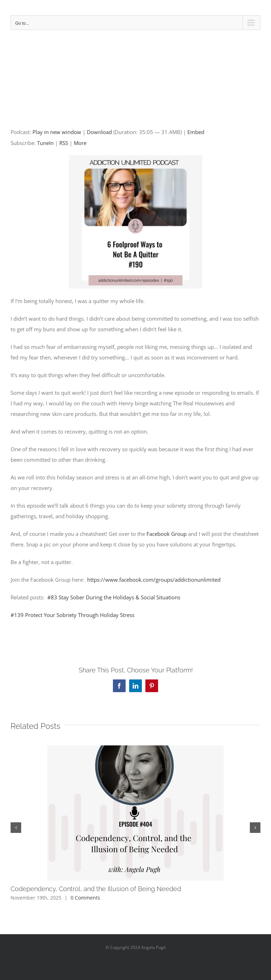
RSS (64, 143)
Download (99, 132)
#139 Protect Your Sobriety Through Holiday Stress (73, 615)
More (80, 143)
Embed (196, 132)
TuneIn (45, 143)
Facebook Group (167, 534)
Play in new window (57, 132)
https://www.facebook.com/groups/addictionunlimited (154, 580)
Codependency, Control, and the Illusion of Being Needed (96, 889)
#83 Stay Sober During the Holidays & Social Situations (115, 597)
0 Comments (85, 898)
